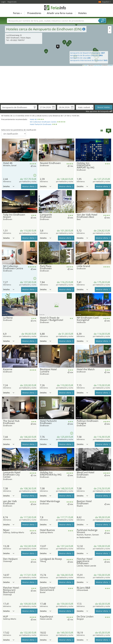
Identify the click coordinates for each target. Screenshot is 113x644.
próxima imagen (36, 150)
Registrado (12, 2)
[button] (57, 45)
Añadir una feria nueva (60, 13)
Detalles (9, 186)
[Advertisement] (57, 85)
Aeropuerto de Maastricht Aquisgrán (88, 53)
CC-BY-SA (110, 65)
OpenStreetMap (98, 65)
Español (106, 2)
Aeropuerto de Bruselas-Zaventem (87, 55)
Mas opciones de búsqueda (97, 111)
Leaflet (85, 65)
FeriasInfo (57, 8)
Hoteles (82, 13)
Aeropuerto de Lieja (80, 58)
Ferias (17, 13)
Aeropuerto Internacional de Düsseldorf (89, 60)
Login (3, 2)
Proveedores (34, 13)
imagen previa (3, 150)
